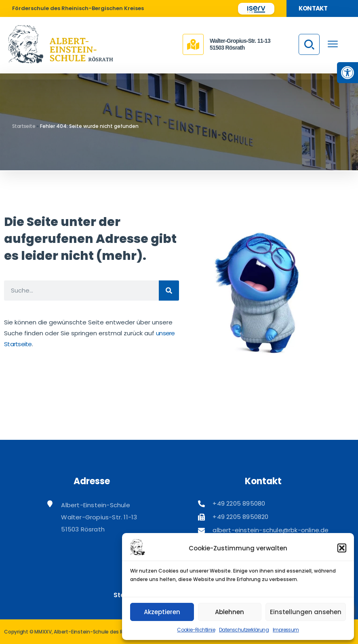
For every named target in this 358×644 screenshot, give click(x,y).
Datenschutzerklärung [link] (244, 630)
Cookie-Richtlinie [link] (196, 630)
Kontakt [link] (313, 8)
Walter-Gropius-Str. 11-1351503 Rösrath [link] (240, 44)
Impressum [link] (286, 630)
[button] (342, 548)
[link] (347, 73)
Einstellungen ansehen (306, 612)
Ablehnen (230, 612)
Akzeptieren (162, 612)
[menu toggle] (333, 44)
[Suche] (169, 291)
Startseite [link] (24, 126)
